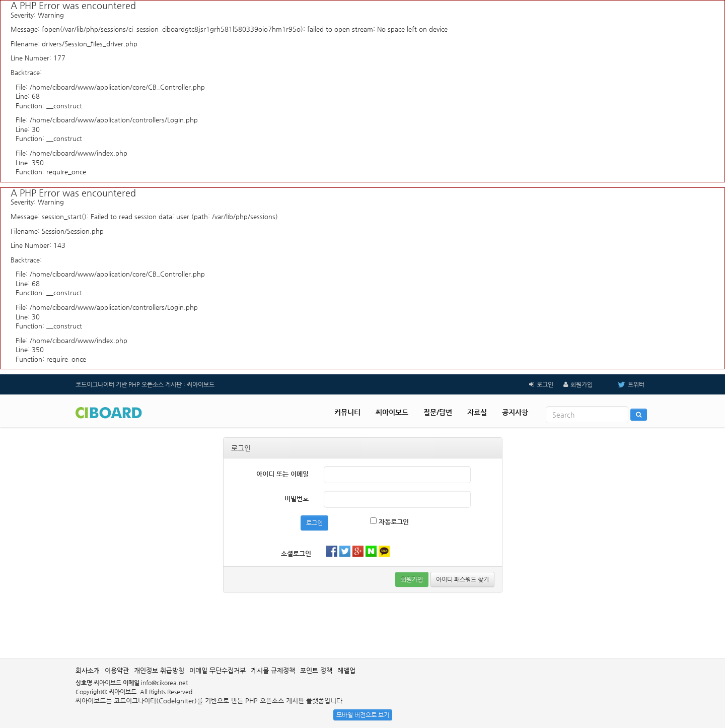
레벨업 (346, 670)
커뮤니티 (347, 412)
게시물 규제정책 (273, 670)
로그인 (545, 384)
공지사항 (515, 412)
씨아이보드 (392, 412)
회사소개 (88, 670)
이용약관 (117, 670)
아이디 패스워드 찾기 (462, 579)
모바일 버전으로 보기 (363, 715)
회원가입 (582, 384)
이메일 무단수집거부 (217, 670)
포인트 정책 (316, 670)
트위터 (624, 384)
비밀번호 (297, 499)
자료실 (477, 412)
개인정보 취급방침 (159, 670)
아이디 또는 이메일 (282, 474)
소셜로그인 (296, 553)
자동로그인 (389, 521)
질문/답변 (438, 412)
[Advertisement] (362, 625)
